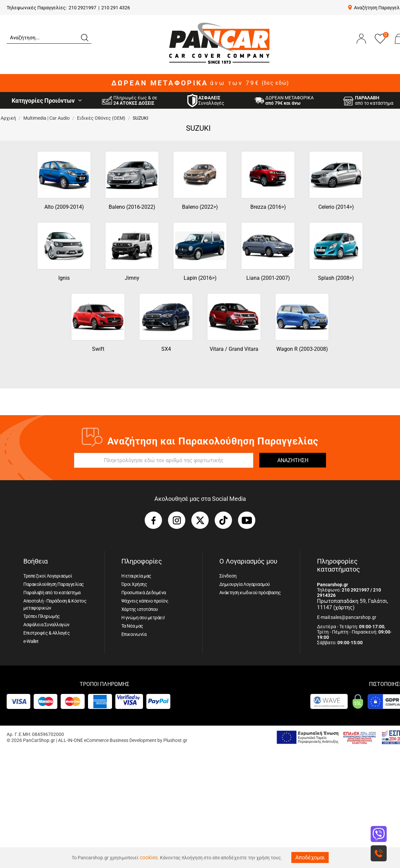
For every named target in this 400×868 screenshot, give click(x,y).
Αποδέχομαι (310, 857)
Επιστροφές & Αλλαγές (46, 633)
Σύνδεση (228, 576)
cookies (149, 857)
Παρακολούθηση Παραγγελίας (54, 584)
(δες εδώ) (275, 83)
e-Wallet (31, 641)
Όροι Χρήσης (134, 584)
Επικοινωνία (134, 634)
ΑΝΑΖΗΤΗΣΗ (293, 460)
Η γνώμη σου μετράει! (143, 618)
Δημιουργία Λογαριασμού (245, 584)
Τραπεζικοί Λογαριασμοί (48, 576)
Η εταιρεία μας (136, 576)
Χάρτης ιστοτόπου (140, 609)
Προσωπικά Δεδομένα (144, 593)
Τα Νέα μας (132, 626)
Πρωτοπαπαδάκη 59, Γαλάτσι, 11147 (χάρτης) (352, 604)
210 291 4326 (116, 8)
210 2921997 (82, 8)
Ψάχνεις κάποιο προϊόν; (145, 601)
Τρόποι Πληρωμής (42, 616)
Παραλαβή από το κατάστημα (52, 593)
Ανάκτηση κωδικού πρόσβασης (250, 593)
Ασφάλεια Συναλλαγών (46, 625)
